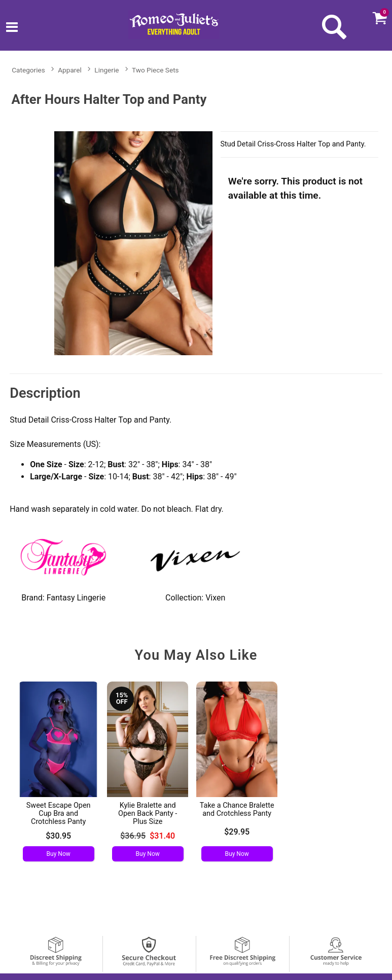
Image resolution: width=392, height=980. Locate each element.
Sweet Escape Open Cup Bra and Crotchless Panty (59, 814)
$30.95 (58, 836)
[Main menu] (12, 29)
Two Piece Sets (155, 70)
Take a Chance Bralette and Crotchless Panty (237, 809)
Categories (28, 70)
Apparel (70, 70)
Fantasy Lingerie (76, 598)
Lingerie (106, 70)
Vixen (215, 598)
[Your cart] (379, 18)
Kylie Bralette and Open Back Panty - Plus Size (148, 814)
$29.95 (237, 832)
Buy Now (59, 854)
